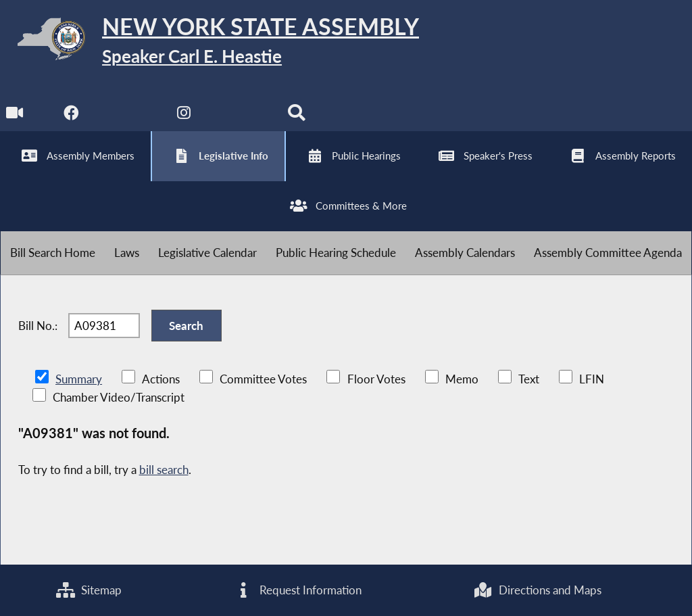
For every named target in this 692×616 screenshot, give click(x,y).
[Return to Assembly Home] (209, 42)
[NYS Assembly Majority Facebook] (71, 116)
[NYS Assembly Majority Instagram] (184, 116)
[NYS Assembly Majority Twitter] (128, 116)
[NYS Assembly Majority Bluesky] (240, 116)
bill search (164, 470)
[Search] (296, 116)
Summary (79, 379)
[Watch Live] (15, 116)
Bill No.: (38, 326)
